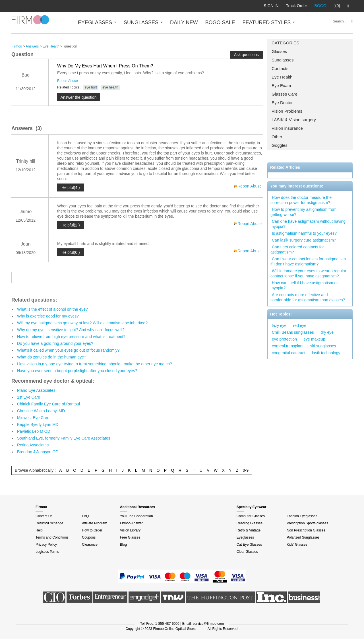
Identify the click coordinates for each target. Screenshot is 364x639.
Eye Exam (281, 85)
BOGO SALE (220, 22)
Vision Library (130, 530)
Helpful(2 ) (71, 225)
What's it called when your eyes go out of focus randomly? (68, 350)
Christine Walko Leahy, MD (41, 411)
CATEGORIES (285, 43)
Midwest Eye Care (33, 418)
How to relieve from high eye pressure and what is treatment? (71, 337)
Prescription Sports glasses (307, 523)
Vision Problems (287, 111)
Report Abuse (68, 81)
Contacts (280, 68)
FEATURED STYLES (269, 22)
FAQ (85, 516)
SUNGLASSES (143, 22)
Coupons (89, 537)
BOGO (320, 6)
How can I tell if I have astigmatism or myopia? (304, 285)
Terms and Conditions (52, 537)
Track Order (296, 6)
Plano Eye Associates (36, 390)
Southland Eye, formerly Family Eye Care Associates (64, 438)
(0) (337, 6)
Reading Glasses (250, 523)
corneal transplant (288, 346)
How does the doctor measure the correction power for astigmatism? (301, 200)
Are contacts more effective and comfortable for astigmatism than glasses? (308, 297)
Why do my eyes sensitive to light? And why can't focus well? (71, 330)
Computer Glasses (251, 516)
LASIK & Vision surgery (294, 120)
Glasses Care (285, 94)
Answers (32, 46)
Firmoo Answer (131, 523)
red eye (300, 325)
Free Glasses (130, 537)
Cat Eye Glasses (249, 545)
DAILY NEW (184, 22)
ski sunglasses (323, 346)
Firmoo (17, 46)
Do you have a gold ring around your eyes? (55, 343)
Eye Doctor (282, 103)
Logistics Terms (47, 552)
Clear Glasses (247, 552)
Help (39, 530)
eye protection (284, 339)
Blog (123, 545)
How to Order (92, 530)
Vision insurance (287, 128)
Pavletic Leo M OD (34, 431)
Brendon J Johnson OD (38, 452)
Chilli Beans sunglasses (293, 332)
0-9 (246, 470)
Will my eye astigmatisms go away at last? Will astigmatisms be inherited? (82, 323)
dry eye (327, 332)
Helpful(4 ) (71, 187)
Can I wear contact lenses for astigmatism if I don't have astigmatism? (308, 261)
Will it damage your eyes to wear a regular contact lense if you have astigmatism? (308, 273)
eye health (110, 87)
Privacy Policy (46, 545)
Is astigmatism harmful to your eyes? (304, 233)
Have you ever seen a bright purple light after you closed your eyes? (77, 371)
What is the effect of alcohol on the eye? (52, 309)
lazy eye (279, 325)
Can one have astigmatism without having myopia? (308, 224)
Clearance (90, 545)
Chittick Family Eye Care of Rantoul (48, 404)
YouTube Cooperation (136, 516)
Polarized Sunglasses (303, 537)
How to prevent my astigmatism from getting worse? (303, 212)
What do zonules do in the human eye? (52, 357)
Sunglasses (283, 60)
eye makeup (314, 339)
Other (277, 137)
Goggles (280, 145)
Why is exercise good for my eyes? (48, 316)
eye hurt (91, 87)
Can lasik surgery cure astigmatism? (304, 240)
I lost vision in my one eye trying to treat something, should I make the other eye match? (95, 364)
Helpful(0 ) (71, 252)
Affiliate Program (94, 523)
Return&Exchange (49, 523)
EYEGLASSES (97, 22)
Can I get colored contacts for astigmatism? (297, 250)
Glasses (279, 51)
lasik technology (326, 353)
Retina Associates (33, 445)
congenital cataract (289, 353)
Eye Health (282, 77)
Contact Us (44, 516)
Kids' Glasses (297, 545)
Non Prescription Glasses (306, 530)
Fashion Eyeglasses (302, 516)
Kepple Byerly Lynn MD (38, 424)
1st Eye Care (29, 397)
